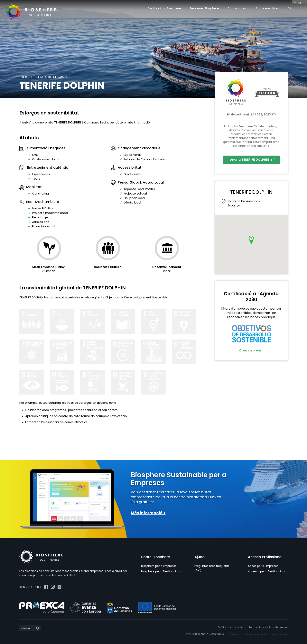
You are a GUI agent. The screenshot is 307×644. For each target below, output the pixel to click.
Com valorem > (251, 350)
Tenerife (25, 77)
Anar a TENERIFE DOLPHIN (252, 160)
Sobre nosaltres (267, 8)
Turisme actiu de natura (50, 77)
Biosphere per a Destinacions (161, 571)
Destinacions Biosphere (164, 8)
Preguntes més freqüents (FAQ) (212, 568)
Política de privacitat (231, 627)
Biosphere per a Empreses (159, 566)
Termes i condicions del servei (268, 627)
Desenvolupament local (167, 269)
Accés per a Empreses (263, 566)
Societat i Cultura (108, 267)
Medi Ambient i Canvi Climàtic (49, 269)
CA (290, 8)
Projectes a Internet (278, 634)
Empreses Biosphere (204, 8)
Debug (297, 2)
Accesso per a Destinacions (267, 571)
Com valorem (237, 8)
